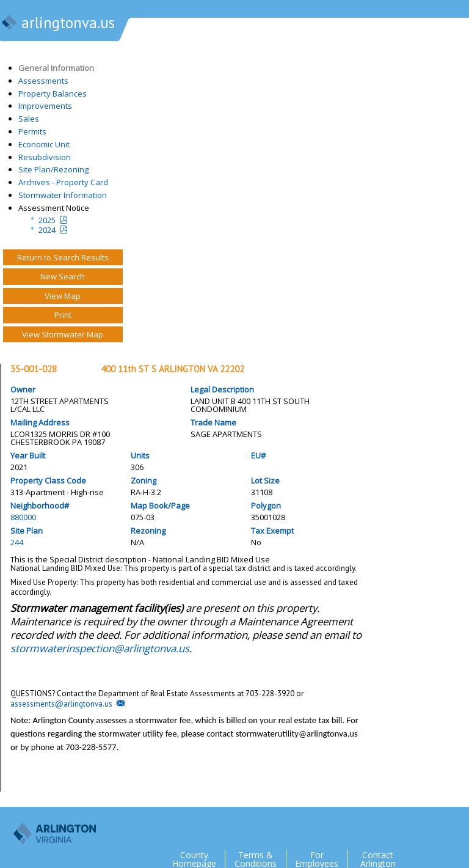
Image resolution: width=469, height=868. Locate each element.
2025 (47, 220)
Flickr (435, 826)
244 (17, 542)
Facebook (410, 826)
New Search (63, 276)
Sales (29, 119)
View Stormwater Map (63, 334)
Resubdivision (45, 157)
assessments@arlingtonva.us (61, 704)
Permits (32, 131)
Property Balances (53, 94)
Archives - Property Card (63, 182)
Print (63, 315)
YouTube (459, 826)
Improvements (45, 106)
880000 (23, 517)
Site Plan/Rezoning (53, 169)
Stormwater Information (63, 195)
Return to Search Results (63, 257)
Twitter (386, 826)
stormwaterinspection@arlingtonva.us (100, 648)
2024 (47, 230)
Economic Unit (44, 144)
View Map (63, 296)
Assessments (43, 81)
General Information (56, 68)
